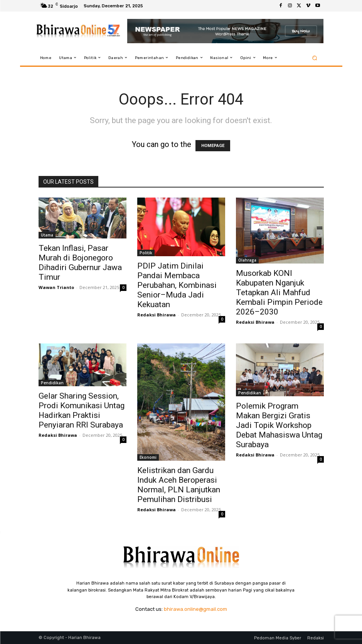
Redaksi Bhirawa (157, 315)
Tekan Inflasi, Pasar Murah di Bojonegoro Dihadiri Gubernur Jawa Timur (80, 263)
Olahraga (247, 260)
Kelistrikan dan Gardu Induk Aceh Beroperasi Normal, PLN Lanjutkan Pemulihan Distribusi (179, 485)
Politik (146, 253)
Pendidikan (52, 383)
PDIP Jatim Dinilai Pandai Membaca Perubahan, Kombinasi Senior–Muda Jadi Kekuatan (177, 285)
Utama (47, 235)
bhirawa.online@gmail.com (195, 609)
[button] (314, 58)
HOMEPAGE (213, 146)
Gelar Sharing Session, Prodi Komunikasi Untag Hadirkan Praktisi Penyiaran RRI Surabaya (82, 410)
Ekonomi (148, 457)
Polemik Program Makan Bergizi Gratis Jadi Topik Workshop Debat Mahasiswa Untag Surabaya (279, 425)
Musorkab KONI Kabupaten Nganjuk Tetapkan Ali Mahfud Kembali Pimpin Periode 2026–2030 (279, 292)
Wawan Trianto (56, 287)
